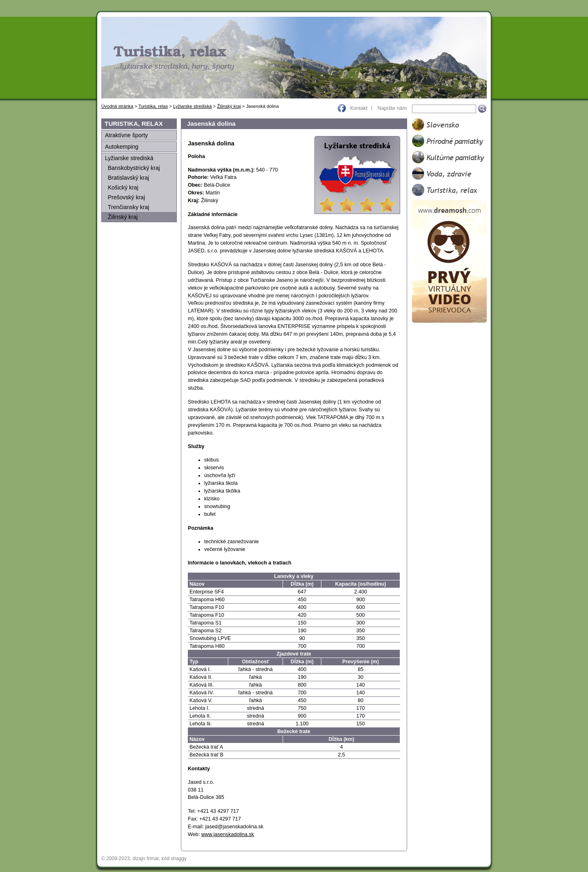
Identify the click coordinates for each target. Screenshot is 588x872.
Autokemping (122, 147)
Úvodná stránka (117, 106)
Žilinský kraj (229, 106)
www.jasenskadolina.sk (228, 834)
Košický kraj (123, 187)
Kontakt (359, 108)
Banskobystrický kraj (134, 168)
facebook (342, 108)
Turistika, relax (153, 106)
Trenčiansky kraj (128, 207)
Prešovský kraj (126, 197)
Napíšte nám (392, 108)
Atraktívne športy (126, 135)
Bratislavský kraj (128, 178)
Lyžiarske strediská (193, 106)
